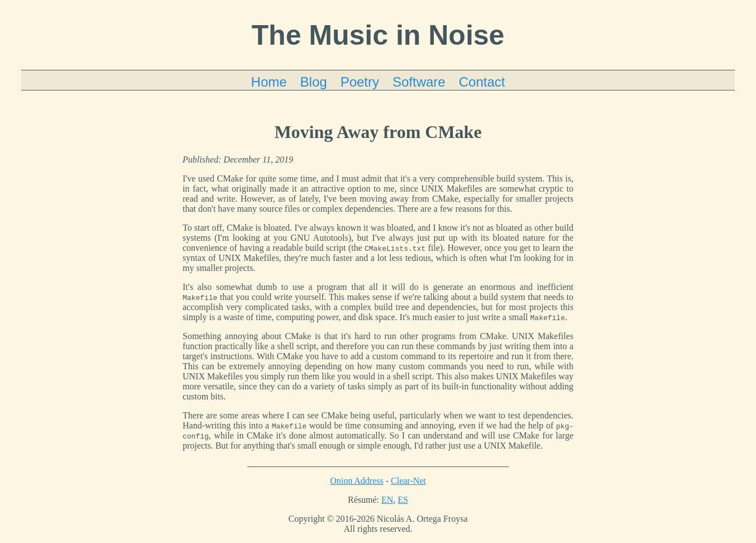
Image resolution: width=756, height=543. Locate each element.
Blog (314, 82)
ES (403, 500)
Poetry (360, 82)
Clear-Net (408, 481)
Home (269, 82)
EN (387, 500)
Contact (482, 82)
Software (419, 82)
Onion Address (357, 481)
